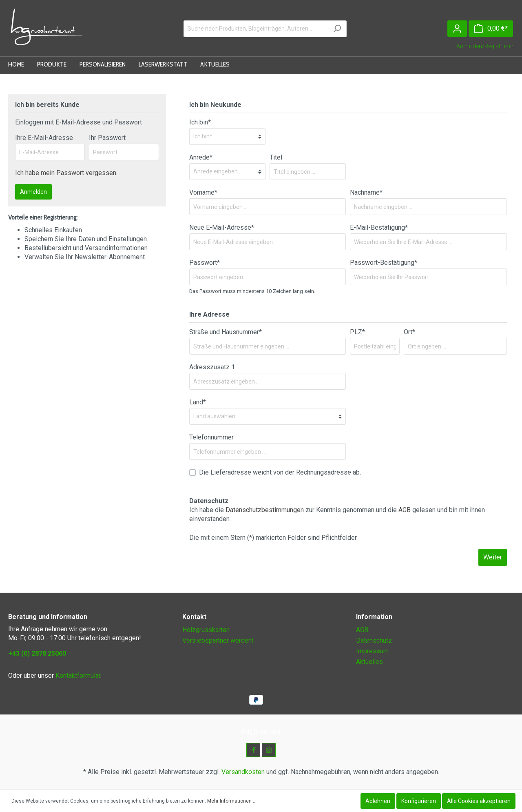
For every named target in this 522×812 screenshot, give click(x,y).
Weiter (493, 557)
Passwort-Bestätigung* (384, 263)
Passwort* (205, 263)
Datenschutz (374, 640)
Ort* (409, 332)
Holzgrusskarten (206, 630)
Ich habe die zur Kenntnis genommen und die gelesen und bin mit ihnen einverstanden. (337, 514)
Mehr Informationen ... (232, 801)
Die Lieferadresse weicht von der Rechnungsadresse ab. (280, 472)
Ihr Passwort (107, 138)
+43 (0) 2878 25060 (37, 653)
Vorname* (203, 192)
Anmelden (33, 192)
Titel (276, 157)
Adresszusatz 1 (212, 367)
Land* (198, 402)
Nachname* (366, 192)
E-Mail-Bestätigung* (379, 227)
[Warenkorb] (491, 29)
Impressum (372, 651)
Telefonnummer (211, 437)
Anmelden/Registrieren (486, 46)
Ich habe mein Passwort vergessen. (66, 173)
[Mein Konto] (457, 29)
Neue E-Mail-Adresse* (222, 227)
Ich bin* (200, 122)
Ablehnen (378, 801)
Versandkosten (243, 772)
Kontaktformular (78, 676)
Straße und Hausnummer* (226, 332)
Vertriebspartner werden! (218, 640)
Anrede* (201, 157)
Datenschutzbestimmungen (265, 510)
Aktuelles (369, 662)
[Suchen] (337, 29)
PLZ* (357, 332)
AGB (405, 510)
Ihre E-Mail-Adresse (44, 138)
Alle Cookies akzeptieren (479, 801)
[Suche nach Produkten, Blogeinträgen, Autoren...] (256, 29)
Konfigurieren (419, 801)
